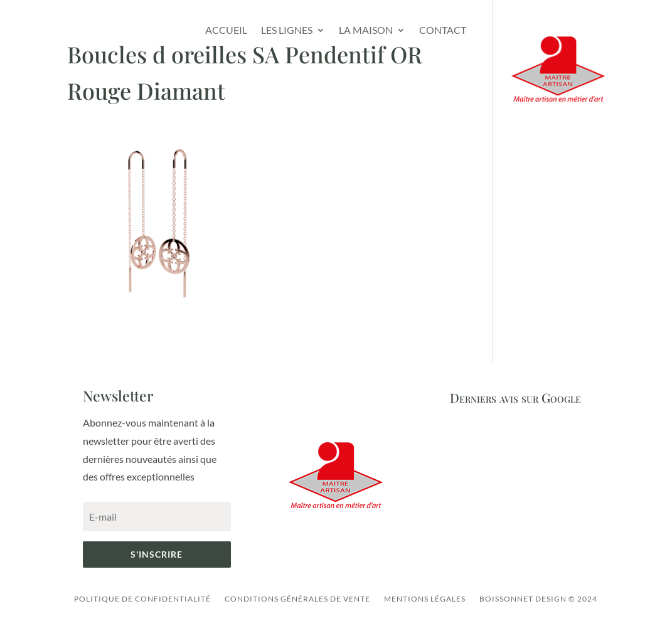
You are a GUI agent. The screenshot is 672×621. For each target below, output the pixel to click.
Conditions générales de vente (297, 599)
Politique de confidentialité (142, 599)
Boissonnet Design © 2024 (538, 599)
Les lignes (287, 30)
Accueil (226, 30)
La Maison (366, 30)
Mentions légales (425, 599)
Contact (443, 30)
